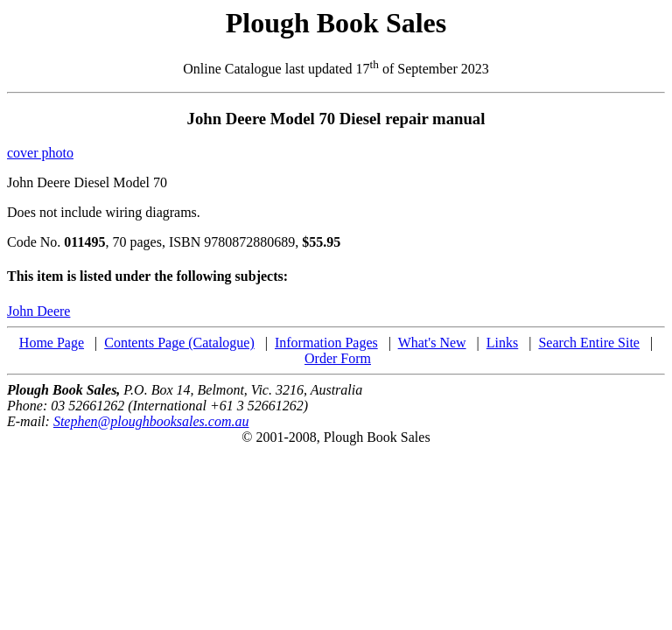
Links (502, 343)
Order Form (338, 358)
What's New (432, 343)
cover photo (40, 153)
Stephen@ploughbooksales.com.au (151, 421)
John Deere (38, 311)
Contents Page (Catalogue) (179, 343)
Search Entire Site (589, 343)
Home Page (52, 343)
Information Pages (326, 343)
